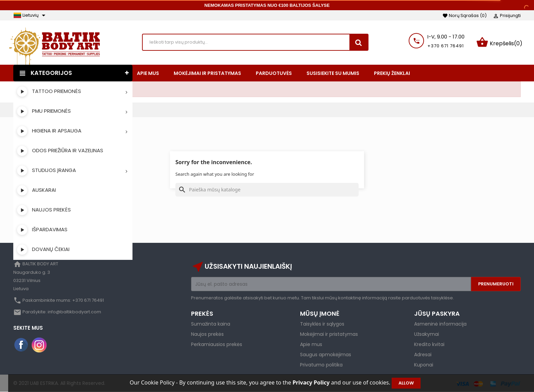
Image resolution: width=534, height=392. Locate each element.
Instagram (39, 345)
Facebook (21, 345)
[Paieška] (267, 190)
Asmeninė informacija (440, 324)
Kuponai (424, 365)
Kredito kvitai (429, 344)
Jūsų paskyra (437, 313)
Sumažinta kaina (211, 324)
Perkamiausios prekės (217, 344)
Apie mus (311, 344)
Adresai (423, 355)
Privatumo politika (321, 365)
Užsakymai (427, 334)
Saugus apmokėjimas (326, 355)
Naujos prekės (207, 334)
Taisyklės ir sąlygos (322, 324)
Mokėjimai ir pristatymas (329, 334)
